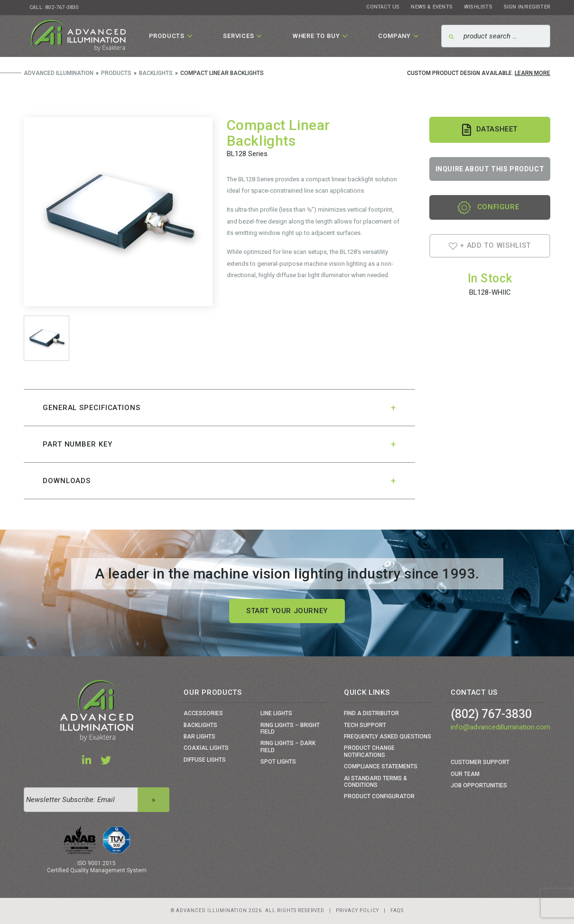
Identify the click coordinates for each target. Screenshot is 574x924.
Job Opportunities (479, 785)
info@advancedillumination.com (500, 727)
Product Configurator (379, 796)
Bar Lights (199, 737)
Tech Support (365, 725)
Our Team (465, 774)
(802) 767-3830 (491, 714)
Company (394, 36)
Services (238, 36)
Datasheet (490, 130)
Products (167, 36)
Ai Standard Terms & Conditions (375, 782)
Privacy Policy (357, 910)
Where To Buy (316, 36)
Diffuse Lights (205, 760)
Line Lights (276, 713)
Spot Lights (278, 762)
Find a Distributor (371, 713)
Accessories (203, 713)
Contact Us (383, 7)
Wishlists (478, 7)
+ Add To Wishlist (490, 246)
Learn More (532, 73)
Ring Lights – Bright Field (290, 728)
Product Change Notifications (369, 751)
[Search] (496, 36)
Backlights (200, 725)
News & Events (432, 7)
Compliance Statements (381, 766)
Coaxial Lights (206, 748)
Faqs (397, 910)
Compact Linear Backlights (278, 133)
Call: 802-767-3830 (54, 7)
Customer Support (480, 762)
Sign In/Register (527, 7)
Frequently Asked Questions (388, 737)
